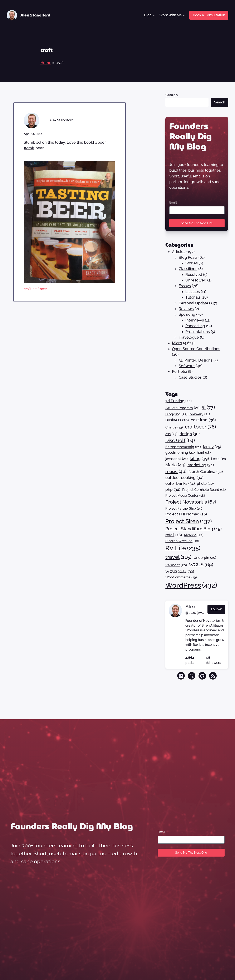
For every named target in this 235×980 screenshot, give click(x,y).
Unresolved (196, 280)
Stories (192, 263)
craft (27, 289)
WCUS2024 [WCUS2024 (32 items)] (180, 571)
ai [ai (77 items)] (208, 408)
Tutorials (193, 297)
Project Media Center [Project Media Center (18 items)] (185, 496)
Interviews (195, 320)
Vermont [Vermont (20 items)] (176, 565)
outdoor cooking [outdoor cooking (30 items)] (184, 477)
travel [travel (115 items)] (178, 557)
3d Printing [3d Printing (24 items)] (178, 401)
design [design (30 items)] (190, 434)
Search (172, 95)
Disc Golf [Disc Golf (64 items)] (180, 440)
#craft (29, 148)
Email (173, 202)
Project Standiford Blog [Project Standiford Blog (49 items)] (194, 529)
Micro (177, 343)
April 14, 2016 (33, 134)
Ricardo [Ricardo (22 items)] (194, 535)
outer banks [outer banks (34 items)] (180, 484)
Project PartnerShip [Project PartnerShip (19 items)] (184, 509)
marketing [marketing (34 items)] (201, 465)
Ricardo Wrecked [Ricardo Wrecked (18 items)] (182, 541)
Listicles (193, 292)
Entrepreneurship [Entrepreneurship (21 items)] (183, 447)
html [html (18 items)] (204, 453)
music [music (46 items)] (176, 471)
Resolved (194, 275)
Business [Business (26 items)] (177, 420)
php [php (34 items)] (173, 490)
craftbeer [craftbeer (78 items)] (200, 427)
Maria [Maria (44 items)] (175, 465)
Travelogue (189, 337)
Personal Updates (194, 303)
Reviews (186, 309)
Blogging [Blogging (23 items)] (176, 414)
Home (46, 63)
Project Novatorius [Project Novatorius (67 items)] (191, 502)
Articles (179, 252)
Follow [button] (216, 609)
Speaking (187, 314)
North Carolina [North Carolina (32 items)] (206, 472)
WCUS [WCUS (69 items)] (201, 565)
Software (187, 366)
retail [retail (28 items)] (174, 535)
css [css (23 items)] (171, 434)
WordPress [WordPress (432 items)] (191, 585)
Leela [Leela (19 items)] (219, 459)
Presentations (198, 332)
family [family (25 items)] (212, 447)
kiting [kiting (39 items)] (199, 459)
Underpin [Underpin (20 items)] (205, 558)
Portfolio (180, 371)
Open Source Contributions (196, 349)
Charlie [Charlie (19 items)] (174, 427)
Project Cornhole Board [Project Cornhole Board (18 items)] (204, 490)
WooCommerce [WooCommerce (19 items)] (181, 577)
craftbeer (40, 289)
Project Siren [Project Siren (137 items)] (189, 521)
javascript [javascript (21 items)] (177, 459)
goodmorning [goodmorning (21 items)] (180, 453)
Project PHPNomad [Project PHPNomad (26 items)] (186, 514)
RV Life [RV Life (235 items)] (183, 548)
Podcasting (195, 326)
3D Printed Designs (196, 360)
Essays (185, 286)
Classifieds (188, 269)
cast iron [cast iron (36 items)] (203, 420)
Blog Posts (188, 257)
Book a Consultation (209, 15)
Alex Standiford (35, 15)
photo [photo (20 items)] (205, 484)
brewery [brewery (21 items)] (200, 414)
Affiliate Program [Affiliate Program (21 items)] (182, 408)
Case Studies (190, 377)
